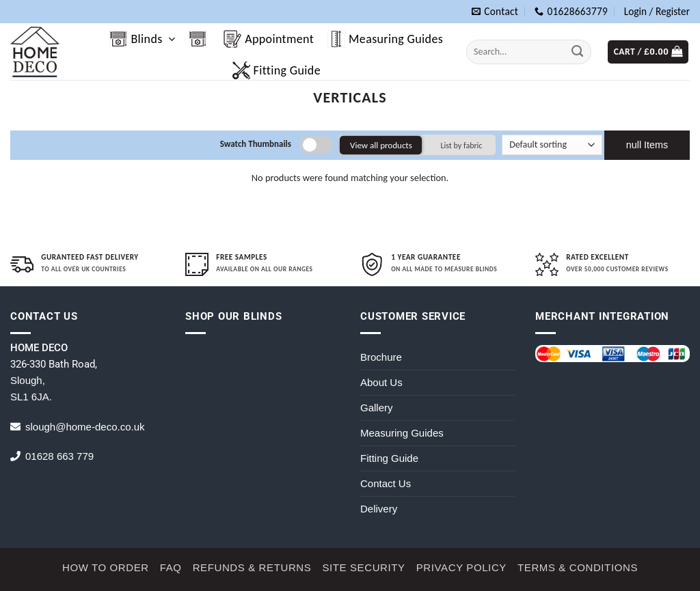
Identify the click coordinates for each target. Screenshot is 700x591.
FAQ (171, 567)
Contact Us (386, 483)
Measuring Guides (385, 39)
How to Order (106, 567)
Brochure (381, 357)
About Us (381, 382)
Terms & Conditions (578, 567)
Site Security (363, 567)
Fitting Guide (277, 70)
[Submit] (578, 52)
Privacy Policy (461, 567)
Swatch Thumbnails (256, 144)
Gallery (377, 408)
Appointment (269, 39)
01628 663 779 (59, 456)
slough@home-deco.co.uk (85, 427)
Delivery (379, 509)
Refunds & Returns (252, 567)
